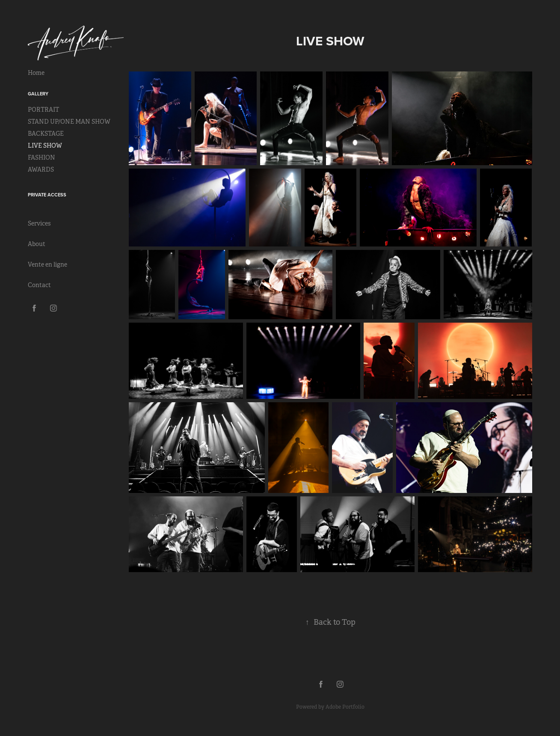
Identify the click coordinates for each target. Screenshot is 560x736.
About (37, 244)
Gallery (38, 94)
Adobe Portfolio (345, 707)
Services (39, 223)
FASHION (41, 157)
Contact (39, 285)
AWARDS (41, 169)
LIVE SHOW (45, 145)
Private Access (47, 195)
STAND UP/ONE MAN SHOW (69, 122)
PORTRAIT (43, 110)
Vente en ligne (47, 264)
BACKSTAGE (46, 134)
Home (36, 73)
